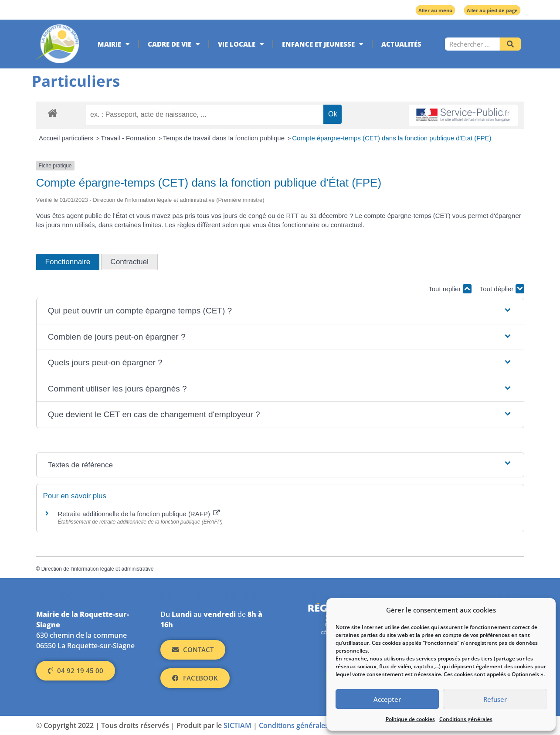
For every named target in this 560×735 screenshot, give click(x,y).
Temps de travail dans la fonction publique (225, 138)
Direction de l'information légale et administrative (98, 569)
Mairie (114, 44)
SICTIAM (238, 725)
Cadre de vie (174, 44)
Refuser (495, 699)
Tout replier (450, 289)
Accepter (387, 699)
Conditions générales (466, 719)
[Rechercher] (510, 44)
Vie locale (241, 44)
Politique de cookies (410, 719)
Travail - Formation (129, 138)
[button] (280, 311)
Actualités (401, 44)
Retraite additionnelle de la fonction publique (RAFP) (139, 514)
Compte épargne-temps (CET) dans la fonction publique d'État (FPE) (392, 138)
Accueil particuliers (67, 138)
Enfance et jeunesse (322, 44)
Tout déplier (502, 289)
